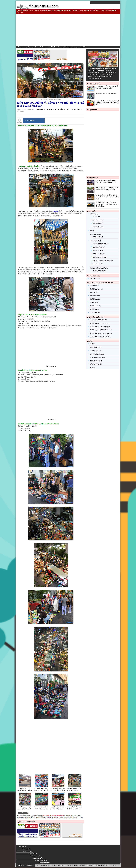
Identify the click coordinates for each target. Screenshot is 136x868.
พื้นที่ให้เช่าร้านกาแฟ (96, 289)
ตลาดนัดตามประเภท (96, 234)
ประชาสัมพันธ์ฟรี (81, 47)
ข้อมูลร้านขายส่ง (33, 854)
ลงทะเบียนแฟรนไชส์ (35, 856)
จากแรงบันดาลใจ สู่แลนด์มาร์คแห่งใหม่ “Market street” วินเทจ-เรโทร (106, 181)
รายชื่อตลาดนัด (26, 849)
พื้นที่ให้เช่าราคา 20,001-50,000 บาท (101, 333)
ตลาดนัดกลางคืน (98, 227)
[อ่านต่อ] (98, 78)
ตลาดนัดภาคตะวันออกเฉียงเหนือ (103, 261)
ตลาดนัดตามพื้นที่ (95, 241)
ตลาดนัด (27, 47)
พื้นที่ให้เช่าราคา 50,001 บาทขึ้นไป (101, 337)
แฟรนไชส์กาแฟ (95, 279)
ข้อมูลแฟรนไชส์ (23, 847)
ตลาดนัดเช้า (97, 217)
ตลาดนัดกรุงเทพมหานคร (101, 244)
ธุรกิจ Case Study (28, 851)
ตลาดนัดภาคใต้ (98, 264)
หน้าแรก (20, 47)
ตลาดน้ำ (93, 231)
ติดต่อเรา (93, 368)
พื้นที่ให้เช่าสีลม (95, 309)
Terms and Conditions (96, 865)
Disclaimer (106, 865)
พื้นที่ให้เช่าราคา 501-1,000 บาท (100, 323)
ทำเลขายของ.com (55, 865)
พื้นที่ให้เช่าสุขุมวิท (96, 306)
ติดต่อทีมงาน (20, 865)
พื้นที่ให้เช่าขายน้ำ (96, 299)
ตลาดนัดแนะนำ (93, 178)
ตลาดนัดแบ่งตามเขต (99, 271)
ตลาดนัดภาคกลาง (99, 250)
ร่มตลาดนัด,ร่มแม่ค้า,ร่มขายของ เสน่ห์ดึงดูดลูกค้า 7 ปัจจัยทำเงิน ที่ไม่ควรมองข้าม (107, 103)
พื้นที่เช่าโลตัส (94, 286)
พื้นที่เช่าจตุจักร (95, 303)
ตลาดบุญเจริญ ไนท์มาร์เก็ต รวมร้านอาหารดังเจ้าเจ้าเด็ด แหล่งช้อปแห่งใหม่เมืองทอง (107, 197)
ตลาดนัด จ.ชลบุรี (23, 813)
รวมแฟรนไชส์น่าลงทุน (97, 354)
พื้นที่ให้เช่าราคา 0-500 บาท (98, 320)
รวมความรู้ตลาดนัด (94, 84)
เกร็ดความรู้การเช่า (96, 364)
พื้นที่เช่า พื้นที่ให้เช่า (96, 351)
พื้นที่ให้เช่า (43, 47)
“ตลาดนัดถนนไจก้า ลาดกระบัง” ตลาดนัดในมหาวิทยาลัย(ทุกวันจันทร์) (107, 189)
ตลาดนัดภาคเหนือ (99, 254)
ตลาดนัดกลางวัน (98, 220)
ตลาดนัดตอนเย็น (58, 109)
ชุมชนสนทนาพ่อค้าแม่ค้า (98, 357)
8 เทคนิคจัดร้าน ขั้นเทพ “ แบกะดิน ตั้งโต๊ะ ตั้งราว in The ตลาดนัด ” (107, 87)
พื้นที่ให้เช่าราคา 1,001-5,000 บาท (100, 327)
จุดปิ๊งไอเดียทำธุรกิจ (96, 361)
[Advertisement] (68, 30)
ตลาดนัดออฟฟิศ (98, 237)
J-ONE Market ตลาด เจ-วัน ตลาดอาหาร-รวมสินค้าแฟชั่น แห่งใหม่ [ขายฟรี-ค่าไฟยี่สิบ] (107, 204)
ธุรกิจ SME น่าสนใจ (68, 47)
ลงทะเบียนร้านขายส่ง (45, 863)
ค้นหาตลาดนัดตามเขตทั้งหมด (99, 268)
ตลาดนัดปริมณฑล (99, 247)
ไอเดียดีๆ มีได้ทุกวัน (54, 47)
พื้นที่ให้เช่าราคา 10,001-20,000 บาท (101, 330)
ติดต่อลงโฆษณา (30, 865)
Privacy (76, 865)
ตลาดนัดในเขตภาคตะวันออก (72, 109)
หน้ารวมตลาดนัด (95, 214)
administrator (41, 109)
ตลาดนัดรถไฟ (94, 292)
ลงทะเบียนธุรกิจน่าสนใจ (41, 860)
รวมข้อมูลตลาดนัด (96, 347)
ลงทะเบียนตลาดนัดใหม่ (38, 858)
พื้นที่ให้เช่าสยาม (95, 313)
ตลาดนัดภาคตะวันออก (100, 257)
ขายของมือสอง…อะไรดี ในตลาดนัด (107, 94)
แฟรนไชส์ (35, 47)
